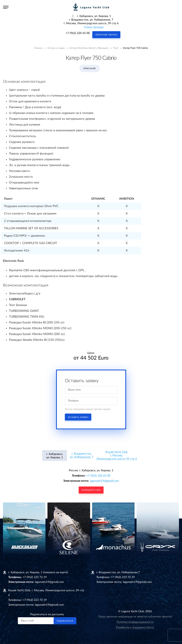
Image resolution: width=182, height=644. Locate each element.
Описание (90, 69)
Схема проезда (94, 27)
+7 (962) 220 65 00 (78, 33)
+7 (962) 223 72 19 (35, 577)
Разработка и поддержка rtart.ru (135, 628)
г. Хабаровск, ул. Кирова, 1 (55, 456)
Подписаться (65, 621)
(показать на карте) (55, 572)
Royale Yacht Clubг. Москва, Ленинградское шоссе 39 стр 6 (117, 456)
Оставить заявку (78, 417)
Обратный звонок (106, 35)
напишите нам (91, 490)
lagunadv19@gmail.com (104, 481)
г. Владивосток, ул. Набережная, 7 (82, 455)
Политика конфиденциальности (135, 622)
